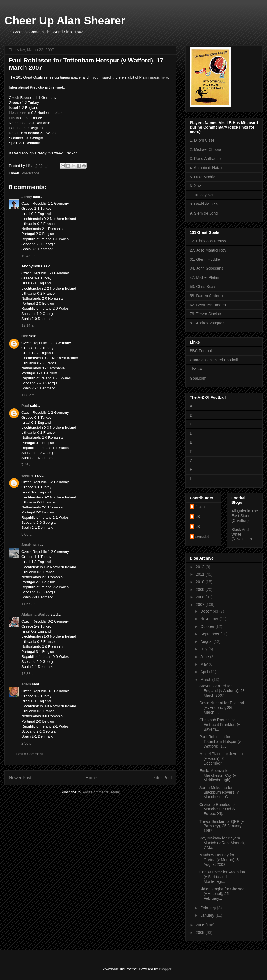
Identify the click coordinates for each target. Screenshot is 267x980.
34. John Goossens (207, 268)
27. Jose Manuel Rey (208, 250)
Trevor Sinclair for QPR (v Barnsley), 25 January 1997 (222, 826)
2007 (201, 605)
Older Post (162, 778)
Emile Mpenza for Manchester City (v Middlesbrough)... (218, 775)
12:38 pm (29, 674)
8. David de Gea (204, 204)
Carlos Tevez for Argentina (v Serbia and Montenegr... (222, 877)
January (208, 915)
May (204, 664)
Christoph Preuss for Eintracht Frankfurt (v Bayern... (220, 725)
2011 (201, 574)
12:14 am (29, 325)
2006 (201, 925)
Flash (200, 507)
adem (26, 684)
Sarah (26, 545)
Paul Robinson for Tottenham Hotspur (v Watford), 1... (220, 741)
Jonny (27, 197)
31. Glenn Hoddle (205, 259)
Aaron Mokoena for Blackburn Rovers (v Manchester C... (219, 792)
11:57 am (29, 604)
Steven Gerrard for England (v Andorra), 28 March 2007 (222, 691)
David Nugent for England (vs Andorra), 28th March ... (222, 708)
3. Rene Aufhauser (206, 159)
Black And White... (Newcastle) (242, 534)
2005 (201, 933)
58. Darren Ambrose (207, 296)
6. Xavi (196, 186)
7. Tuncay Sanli (203, 195)
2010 (201, 582)
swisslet (202, 537)
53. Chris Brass (203, 287)
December (210, 611)
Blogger (165, 969)
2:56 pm (28, 743)
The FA (196, 369)
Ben (25, 336)
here (164, 77)
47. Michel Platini (204, 277)
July (204, 649)
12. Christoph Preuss (208, 241)
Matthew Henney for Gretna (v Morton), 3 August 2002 (219, 860)
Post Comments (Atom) (101, 792)
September (210, 634)
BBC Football (201, 351)
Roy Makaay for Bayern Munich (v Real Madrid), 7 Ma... (222, 843)
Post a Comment (29, 754)
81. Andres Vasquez (207, 323)
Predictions (31, 173)
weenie (27, 475)
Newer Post (20, 778)
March (206, 680)
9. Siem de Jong (204, 213)
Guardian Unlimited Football (214, 360)
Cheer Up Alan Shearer (65, 21)
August (207, 641)
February (209, 908)
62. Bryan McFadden (208, 305)
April (205, 672)
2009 (201, 590)
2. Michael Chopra (206, 149)
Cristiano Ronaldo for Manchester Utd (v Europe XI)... (218, 809)
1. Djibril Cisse (202, 140)
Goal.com (198, 378)
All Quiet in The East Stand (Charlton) (245, 516)
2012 (201, 567)
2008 (201, 597)
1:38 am (28, 395)
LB (198, 517)
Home (92, 778)
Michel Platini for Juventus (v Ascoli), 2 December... (222, 758)
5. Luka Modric (202, 177)
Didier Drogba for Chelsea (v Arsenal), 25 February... (222, 894)
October (208, 626)
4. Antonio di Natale (207, 168)
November (210, 619)
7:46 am (28, 465)
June (205, 657)
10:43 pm (29, 256)
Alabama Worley (35, 614)
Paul (25, 406)
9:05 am (28, 534)
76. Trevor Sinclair (205, 314)
